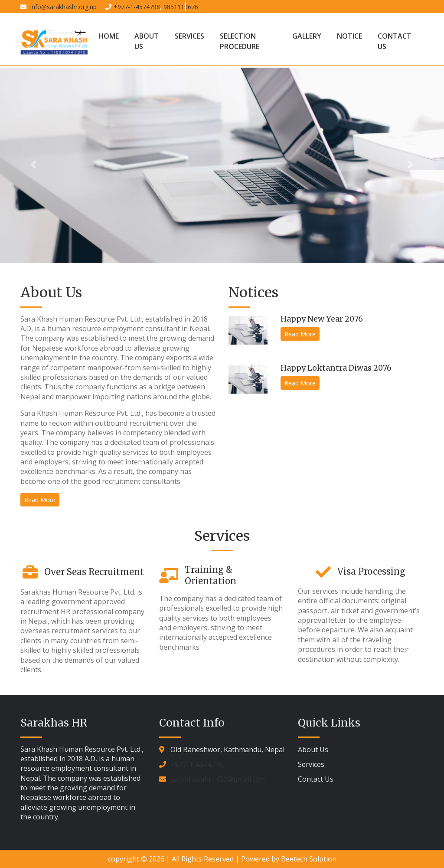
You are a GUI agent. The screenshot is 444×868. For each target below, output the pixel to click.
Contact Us (395, 41)
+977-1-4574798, (198, 764)
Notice (349, 36)
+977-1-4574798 (137, 7)
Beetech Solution (309, 859)
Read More (40, 500)
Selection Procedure (240, 41)
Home (109, 36)
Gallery (307, 36)
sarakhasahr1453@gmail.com (218, 779)
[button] (33, 164)
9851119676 (181, 7)
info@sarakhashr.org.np (63, 7)
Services (189, 36)
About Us (147, 41)
